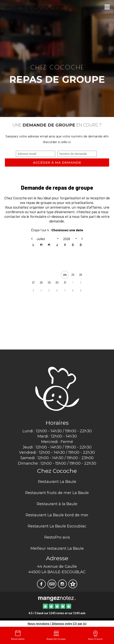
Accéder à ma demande (57, 162)
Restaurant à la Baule (57, 504)
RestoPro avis (57, 537)
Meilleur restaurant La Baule (57, 548)
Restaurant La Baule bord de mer (57, 515)
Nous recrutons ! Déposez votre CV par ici (57, 624)
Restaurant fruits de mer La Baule (57, 493)
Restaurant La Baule (57, 482)
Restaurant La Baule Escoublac (57, 526)
